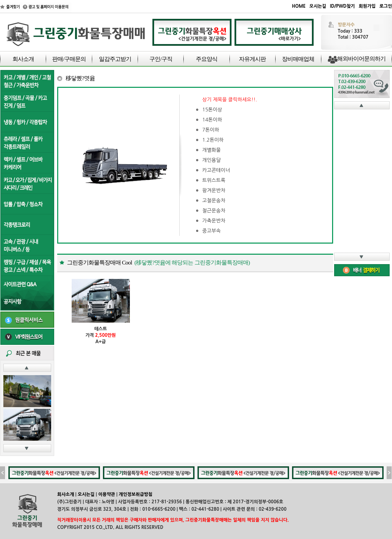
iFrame (362, 181)
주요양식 (207, 59)
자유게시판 (252, 59)
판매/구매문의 (69, 59)
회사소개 (23, 59)
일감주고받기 (115, 59)
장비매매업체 (298, 59)
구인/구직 (161, 59)
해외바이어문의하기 (361, 59)
